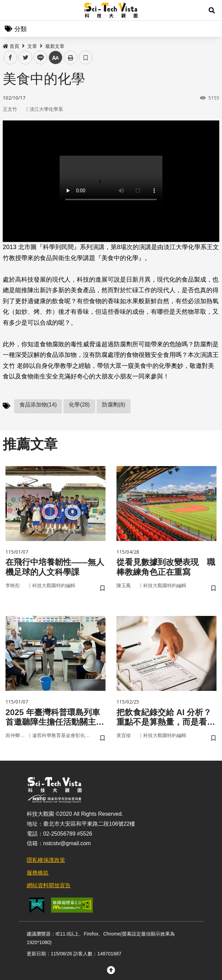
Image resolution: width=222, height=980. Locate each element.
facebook (10, 58)
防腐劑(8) (114, 405)
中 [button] (56, 58)
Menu (10, 10)
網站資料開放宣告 (49, 885)
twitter (26, 58)
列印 (71, 57)
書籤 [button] (86, 57)
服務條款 (38, 873)
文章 (32, 46)
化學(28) (79, 405)
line (38, 58)
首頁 (11, 46)
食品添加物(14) (38, 405)
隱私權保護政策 (46, 860)
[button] (212, 10)
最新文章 (55, 46)
